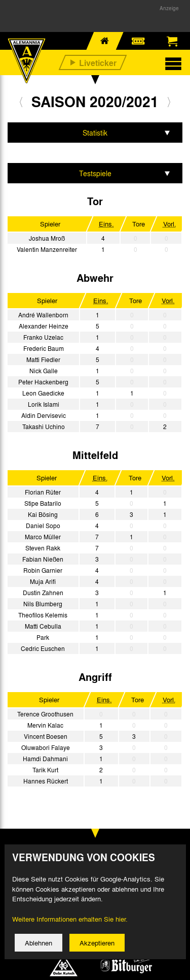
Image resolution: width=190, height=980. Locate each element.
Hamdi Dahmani (45, 759)
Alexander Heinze (44, 326)
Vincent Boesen (46, 736)
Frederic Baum (44, 348)
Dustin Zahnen (43, 593)
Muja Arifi (43, 581)
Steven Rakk (43, 548)
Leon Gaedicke (43, 393)
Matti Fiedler (43, 360)
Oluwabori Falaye (46, 747)
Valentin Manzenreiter (47, 249)
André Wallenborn (43, 315)
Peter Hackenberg (43, 382)
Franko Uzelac (43, 337)
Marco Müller (43, 537)
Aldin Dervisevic (44, 415)
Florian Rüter (43, 492)
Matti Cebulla (43, 626)
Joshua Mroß (47, 238)
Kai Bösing (43, 514)
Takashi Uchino (44, 427)
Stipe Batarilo (43, 503)
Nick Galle (44, 371)
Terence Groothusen (45, 714)
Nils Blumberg (43, 604)
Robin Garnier (43, 570)
